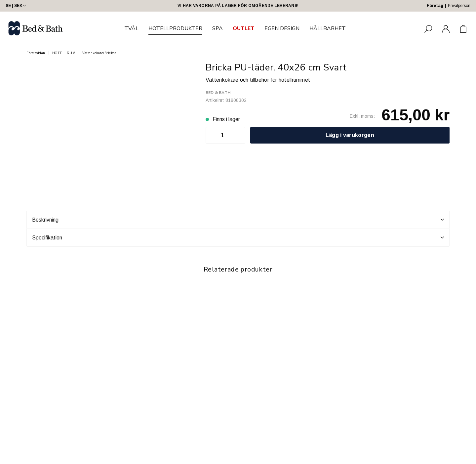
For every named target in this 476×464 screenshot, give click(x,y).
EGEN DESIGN (282, 28)
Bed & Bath (218, 93)
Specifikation (238, 237)
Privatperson (459, 6)
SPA (218, 28)
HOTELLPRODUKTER (175, 28)
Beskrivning (238, 220)
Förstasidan (36, 53)
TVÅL (131, 28)
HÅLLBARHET (328, 28)
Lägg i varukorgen (350, 135)
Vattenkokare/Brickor (99, 53)
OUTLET (244, 28)
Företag (435, 6)
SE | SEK (16, 6)
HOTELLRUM (64, 53)
